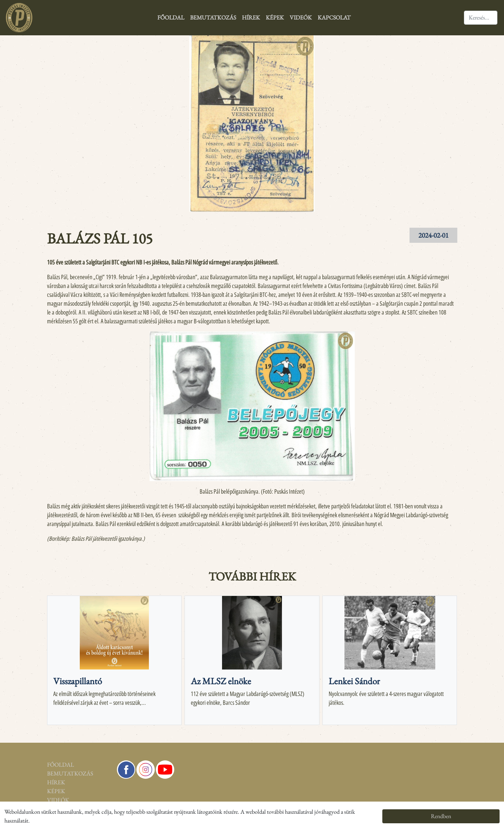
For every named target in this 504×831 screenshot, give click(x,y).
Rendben (441, 816)
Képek (275, 17)
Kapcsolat (334, 17)
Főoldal (171, 17)
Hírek (251, 17)
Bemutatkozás (213, 17)
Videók (301, 17)
